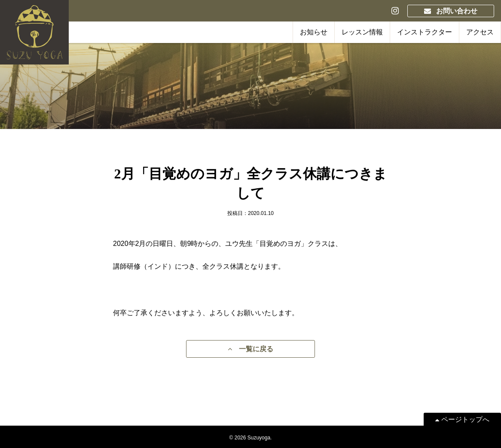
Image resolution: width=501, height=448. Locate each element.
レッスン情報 (362, 32)
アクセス (480, 32)
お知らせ (314, 32)
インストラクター (425, 32)
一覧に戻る (250, 349)
